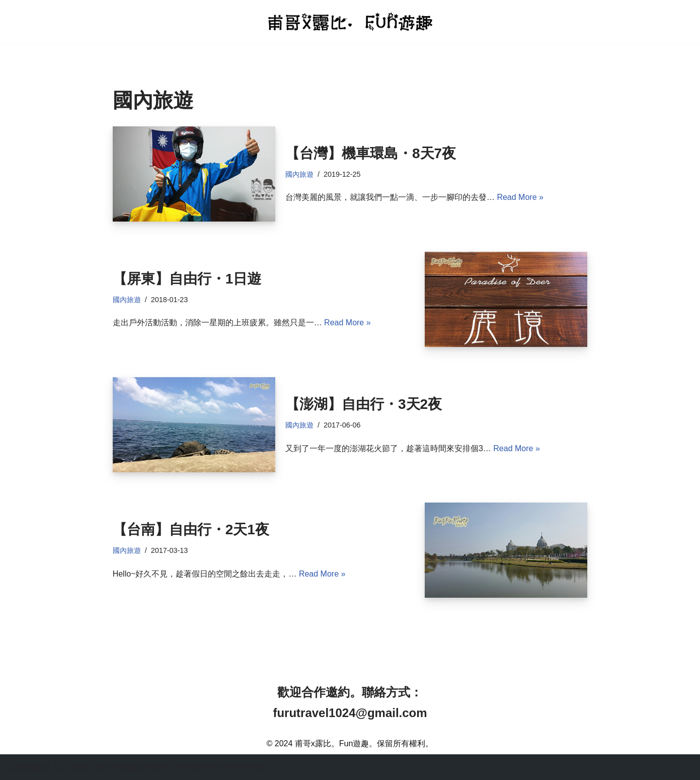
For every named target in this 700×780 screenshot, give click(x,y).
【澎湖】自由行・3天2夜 (364, 404)
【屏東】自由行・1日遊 (187, 279)
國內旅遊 (299, 174)
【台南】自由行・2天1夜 (191, 529)
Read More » (520, 197)
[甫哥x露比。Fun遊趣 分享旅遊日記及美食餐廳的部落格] (350, 21)
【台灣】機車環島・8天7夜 (371, 153)
